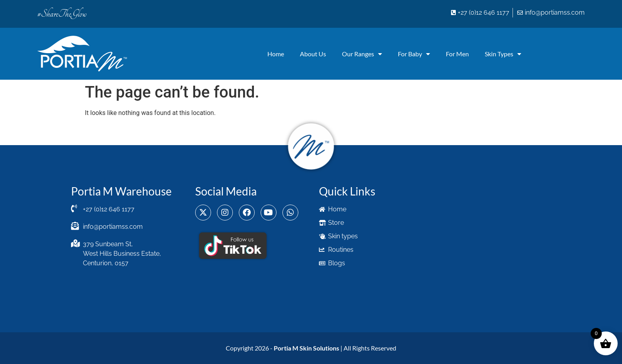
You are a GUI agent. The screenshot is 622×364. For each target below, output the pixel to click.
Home (276, 54)
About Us (313, 54)
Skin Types (503, 54)
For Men (457, 54)
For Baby (414, 54)
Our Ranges (362, 54)
